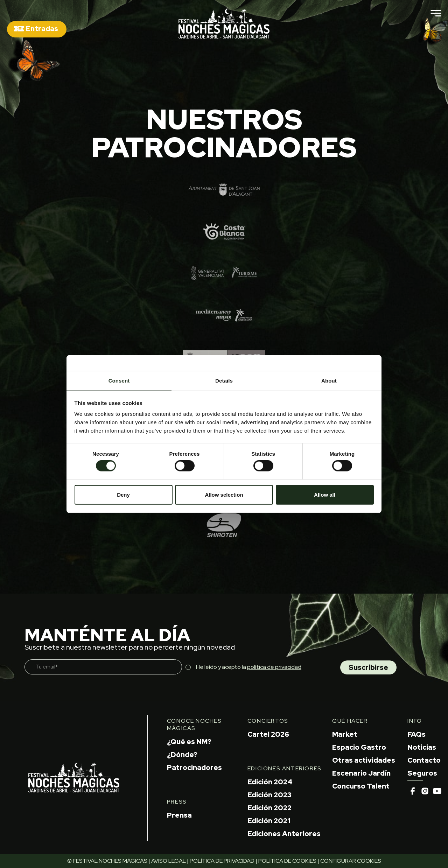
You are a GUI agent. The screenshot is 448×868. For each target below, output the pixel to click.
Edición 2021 (269, 821)
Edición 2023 (269, 795)
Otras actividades (364, 760)
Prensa (179, 815)
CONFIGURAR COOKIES (351, 861)
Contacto (424, 760)
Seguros (422, 773)
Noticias (422, 747)
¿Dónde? (182, 755)
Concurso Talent (361, 786)
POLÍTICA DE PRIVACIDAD (222, 861)
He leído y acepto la (249, 667)
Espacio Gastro (359, 747)
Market (345, 734)
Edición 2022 (269, 808)
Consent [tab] (119, 381)
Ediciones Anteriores (284, 834)
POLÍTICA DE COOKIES (287, 861)
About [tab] (329, 381)
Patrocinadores (194, 768)
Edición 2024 (270, 782)
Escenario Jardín (361, 773)
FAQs (416, 734)
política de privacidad (274, 667)
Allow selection (224, 494)
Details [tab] (224, 381)
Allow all (325, 494)
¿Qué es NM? (189, 742)
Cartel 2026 (268, 734)
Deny (123, 494)
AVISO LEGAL (169, 861)
